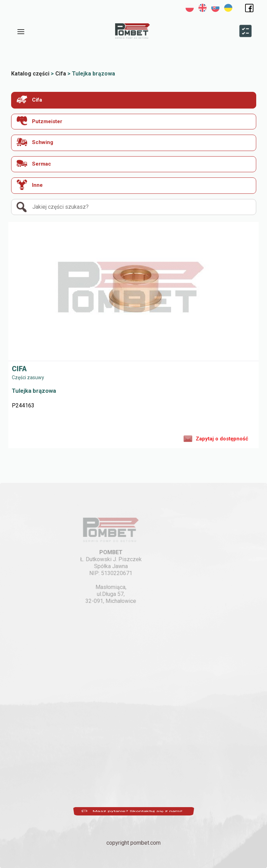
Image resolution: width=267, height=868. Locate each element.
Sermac (34, 163)
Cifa (29, 99)
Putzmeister (39, 121)
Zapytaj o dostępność (216, 438)
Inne (30, 185)
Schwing (35, 142)
